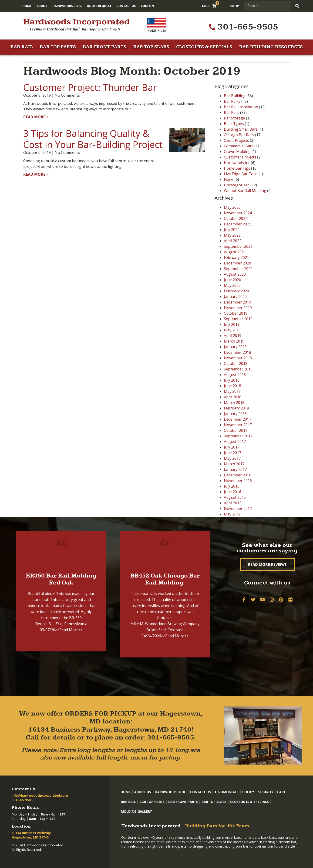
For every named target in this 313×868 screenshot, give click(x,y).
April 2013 (233, 503)
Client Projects (236, 140)
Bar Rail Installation (241, 107)
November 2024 (238, 213)
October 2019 (236, 313)
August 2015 (235, 497)
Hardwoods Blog (67, 6)
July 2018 (232, 380)
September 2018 (238, 369)
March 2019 (234, 341)
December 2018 (237, 352)
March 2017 (234, 464)
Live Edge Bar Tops (241, 174)
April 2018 (233, 397)
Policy (248, 792)
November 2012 (238, 508)
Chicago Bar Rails (239, 135)
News (229, 179)
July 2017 (232, 447)
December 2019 (237, 302)
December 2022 (237, 224)
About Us (143, 792)
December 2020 (237, 263)
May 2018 (232, 391)
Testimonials (227, 792)
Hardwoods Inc (237, 163)
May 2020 (232, 285)
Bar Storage (234, 118)
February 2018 (236, 408)
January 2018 (235, 414)
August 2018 (235, 375)
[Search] (298, 6)
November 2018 (238, 358)
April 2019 (233, 336)
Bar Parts (232, 101)
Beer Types (234, 124)
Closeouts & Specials (204, 47)
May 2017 (232, 458)
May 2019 (232, 330)
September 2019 (238, 319)
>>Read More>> (69, 630)
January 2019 (235, 347)
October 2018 (236, 363)
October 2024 (236, 218)
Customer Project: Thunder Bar (90, 87)
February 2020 (236, 291)
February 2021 (236, 257)
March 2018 (234, 403)
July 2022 (232, 230)
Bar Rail (22, 47)
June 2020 (232, 280)
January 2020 (235, 297)
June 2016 (232, 492)
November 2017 (238, 425)
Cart (281, 792)
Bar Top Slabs (151, 47)
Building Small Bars (241, 129)
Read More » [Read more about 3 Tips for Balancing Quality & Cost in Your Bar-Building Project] (36, 174)
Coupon (147, 6)
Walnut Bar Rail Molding (245, 191)
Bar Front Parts (105, 47)
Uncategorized (237, 185)
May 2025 (232, 207)
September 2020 (238, 269)
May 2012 (232, 514)
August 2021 (235, 252)
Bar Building (235, 96)
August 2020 (235, 274)
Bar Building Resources (271, 47)
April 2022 (233, 241)
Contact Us (126, 6)
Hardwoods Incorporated (77, 22)
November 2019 (238, 308)
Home (27, 6)
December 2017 (237, 419)
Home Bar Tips (237, 168)
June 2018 (232, 386)
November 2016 (238, 481)
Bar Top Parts (58, 47)
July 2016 (232, 486)
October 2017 (236, 430)
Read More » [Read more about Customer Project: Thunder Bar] (36, 117)
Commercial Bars (239, 146)
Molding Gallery (136, 811)
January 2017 (235, 469)
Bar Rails (232, 112)
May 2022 (232, 235)
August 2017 (235, 442)
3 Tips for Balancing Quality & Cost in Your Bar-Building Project (93, 139)
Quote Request (99, 6)
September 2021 (238, 246)
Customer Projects (240, 157)
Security (266, 792)
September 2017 (238, 436)
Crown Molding (237, 152)
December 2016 (237, 475)
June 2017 (232, 453)
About (42, 6)
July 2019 (232, 324)
